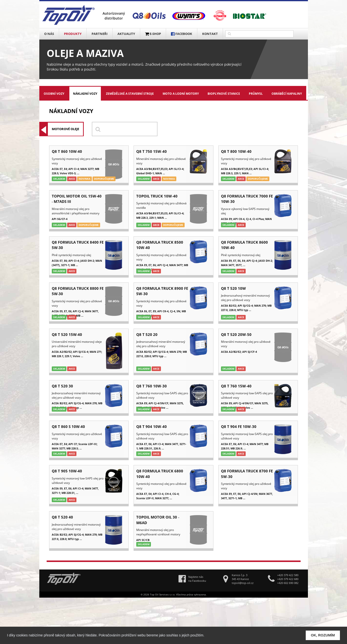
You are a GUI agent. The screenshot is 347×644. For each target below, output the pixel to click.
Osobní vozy (54, 94)
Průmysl (256, 94)
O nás (49, 34)
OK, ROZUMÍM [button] (323, 635)
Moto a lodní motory (181, 94)
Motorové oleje (65, 129)
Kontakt (210, 34)
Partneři (100, 34)
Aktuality (126, 34)
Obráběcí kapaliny (287, 94)
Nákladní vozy (85, 94)
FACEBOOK (182, 34)
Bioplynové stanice (224, 94)
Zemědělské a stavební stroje (130, 94)
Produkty (73, 34)
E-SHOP (153, 34)
